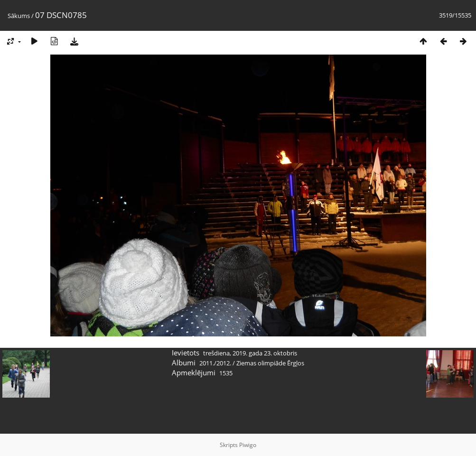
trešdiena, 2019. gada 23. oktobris (250, 353)
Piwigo (248, 445)
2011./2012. (215, 363)
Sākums (19, 16)
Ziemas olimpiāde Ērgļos (270, 363)
